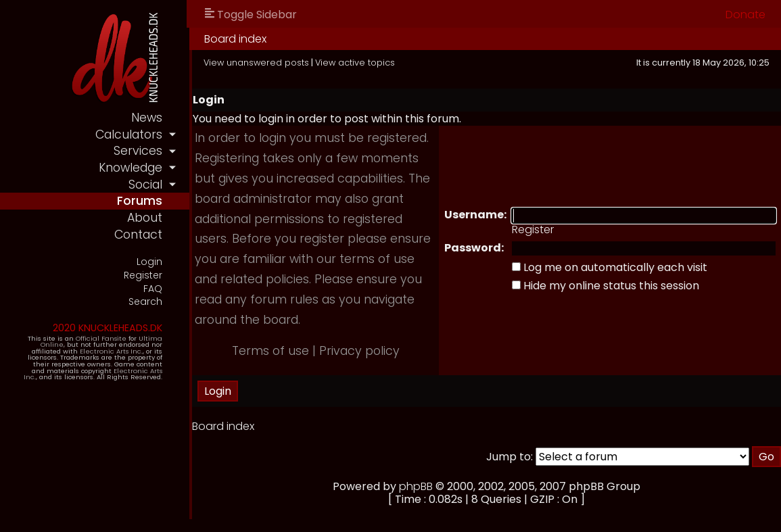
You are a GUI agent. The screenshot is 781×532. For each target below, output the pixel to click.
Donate (745, 15)
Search (145, 302)
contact (138, 235)
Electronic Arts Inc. (111, 351)
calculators (129, 135)
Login (149, 262)
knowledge (131, 168)
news (147, 118)
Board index (235, 39)
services (138, 151)
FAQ (153, 289)
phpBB (416, 486)
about (145, 218)
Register (143, 275)
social (145, 185)
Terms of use (270, 351)
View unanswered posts (256, 63)
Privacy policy (359, 351)
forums (140, 201)
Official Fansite (101, 338)
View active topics (355, 63)
